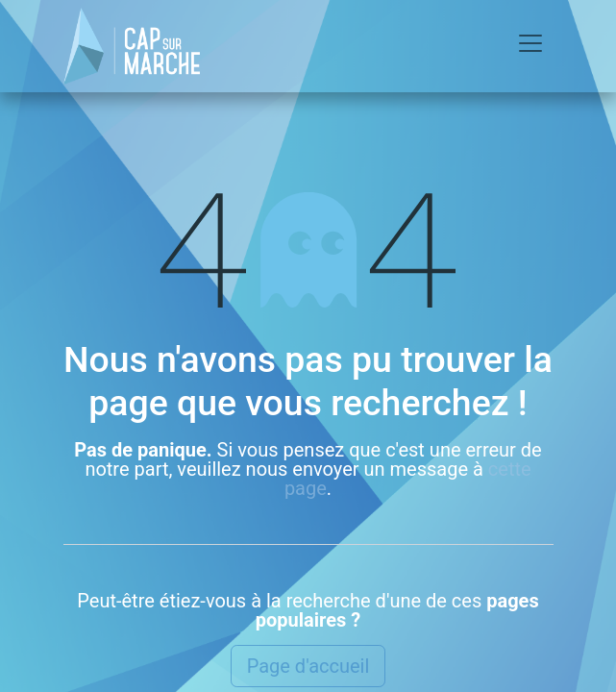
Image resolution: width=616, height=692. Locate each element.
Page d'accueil (308, 666)
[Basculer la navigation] (530, 47)
